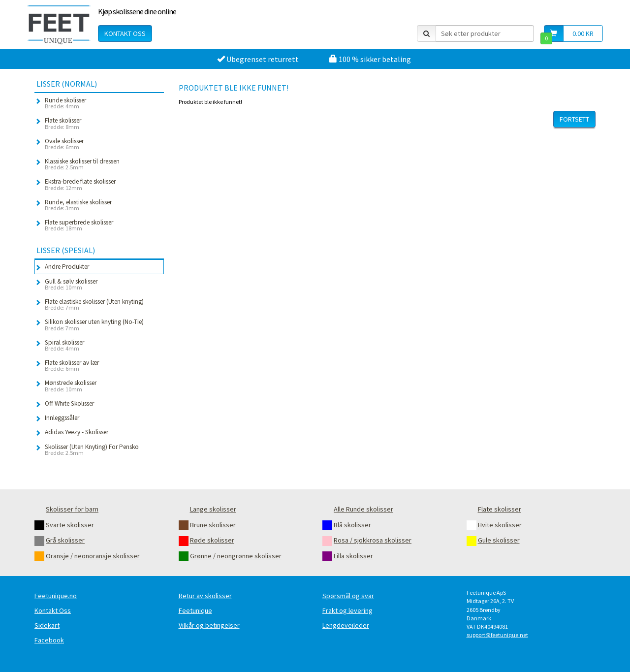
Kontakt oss (125, 33)
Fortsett (574, 119)
